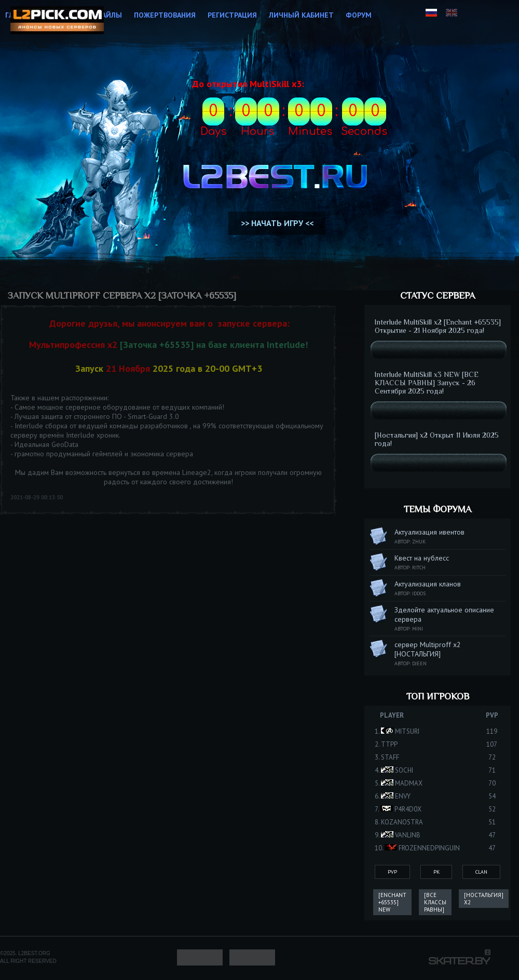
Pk (436, 872)
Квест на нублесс (422, 558)
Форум (359, 15)
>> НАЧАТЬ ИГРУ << (277, 223)
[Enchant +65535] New (392, 902)
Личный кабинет (301, 15)
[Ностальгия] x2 (484, 899)
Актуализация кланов (428, 584)
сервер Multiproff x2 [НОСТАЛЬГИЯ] (428, 649)
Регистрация (232, 15)
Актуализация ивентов (429, 532)
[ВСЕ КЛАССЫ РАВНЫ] (435, 902)
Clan (481, 872)
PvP (392, 872)
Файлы (109, 15)
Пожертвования (165, 15)
